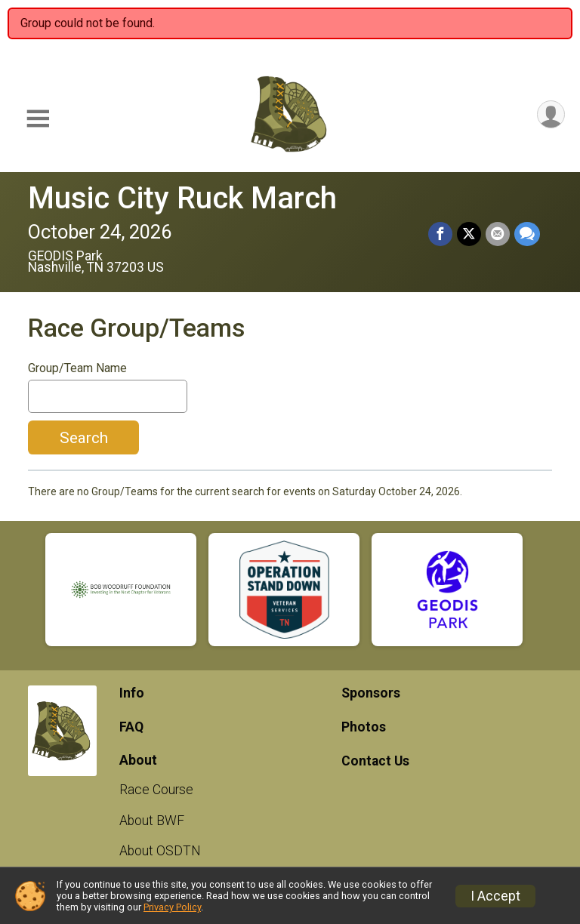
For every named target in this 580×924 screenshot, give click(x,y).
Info (132, 693)
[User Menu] (551, 114)
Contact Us (375, 761)
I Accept (495, 896)
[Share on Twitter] (469, 234)
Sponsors (371, 693)
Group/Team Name (77, 368)
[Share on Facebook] (440, 234)
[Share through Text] (527, 234)
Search (84, 438)
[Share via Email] (498, 234)
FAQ (131, 727)
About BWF (152, 821)
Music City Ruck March (182, 198)
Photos (364, 727)
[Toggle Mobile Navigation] (38, 119)
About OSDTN (160, 851)
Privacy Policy (172, 907)
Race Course (156, 790)
